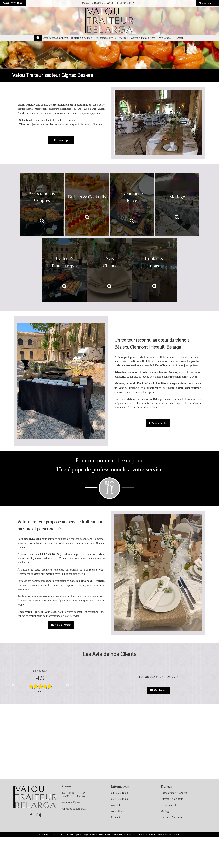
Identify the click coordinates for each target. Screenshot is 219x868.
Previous (13, 685)
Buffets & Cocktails (82, 38)
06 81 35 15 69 (120, 799)
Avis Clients (165, 38)
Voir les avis (159, 690)
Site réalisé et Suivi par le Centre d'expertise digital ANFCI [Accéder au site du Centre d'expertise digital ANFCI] (68, 835)
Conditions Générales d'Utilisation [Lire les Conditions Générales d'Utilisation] (163, 835)
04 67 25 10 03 (13, 3)
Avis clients (118, 811)
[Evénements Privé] (132, 205)
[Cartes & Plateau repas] (65, 270)
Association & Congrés (55, 38)
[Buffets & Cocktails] (87, 205)
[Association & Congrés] (42, 205)
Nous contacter (207, 3)
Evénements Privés (106, 38)
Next (67, 685)
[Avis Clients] (110, 270)
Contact (179, 38)
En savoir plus (158, 423)
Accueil (116, 805)
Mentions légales (71, 803)
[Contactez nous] (154, 270)
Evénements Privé (171, 805)
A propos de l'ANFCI (74, 809)
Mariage (123, 38)
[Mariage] (177, 205)
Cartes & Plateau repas (143, 38)
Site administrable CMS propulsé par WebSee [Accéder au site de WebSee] (122, 835)
